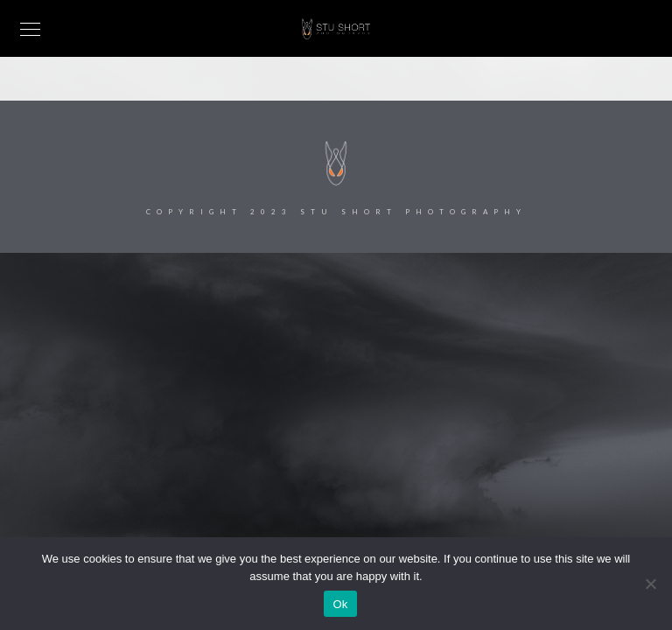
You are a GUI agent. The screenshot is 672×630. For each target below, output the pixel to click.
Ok (340, 604)
